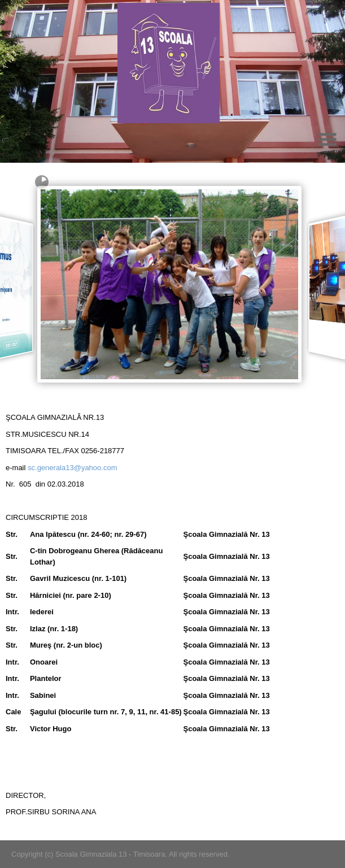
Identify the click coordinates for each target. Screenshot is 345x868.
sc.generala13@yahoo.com (72, 468)
